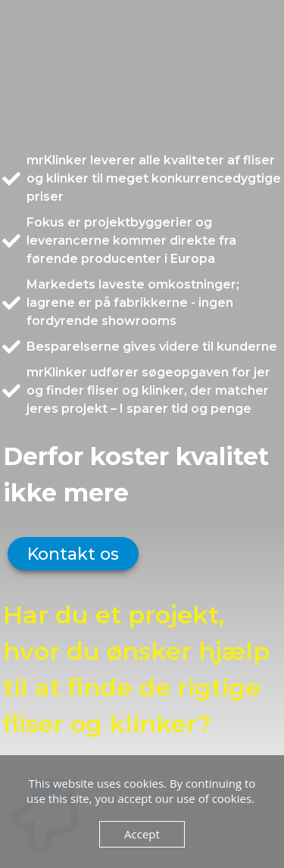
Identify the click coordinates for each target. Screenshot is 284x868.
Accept (142, 834)
